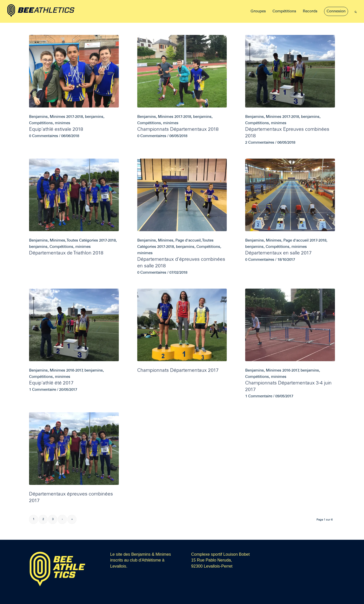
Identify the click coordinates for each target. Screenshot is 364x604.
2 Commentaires (260, 143)
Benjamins (38, 117)
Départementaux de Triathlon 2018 (66, 253)
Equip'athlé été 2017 (51, 383)
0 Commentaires (44, 136)
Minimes (58, 117)
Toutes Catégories (82, 241)
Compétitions (41, 123)
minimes (63, 123)
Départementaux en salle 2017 (278, 253)
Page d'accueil (188, 241)
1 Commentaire (43, 390)
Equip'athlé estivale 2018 (56, 130)
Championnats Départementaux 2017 (178, 371)
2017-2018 (75, 117)
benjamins (94, 117)
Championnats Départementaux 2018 (178, 130)
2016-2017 (74, 371)
